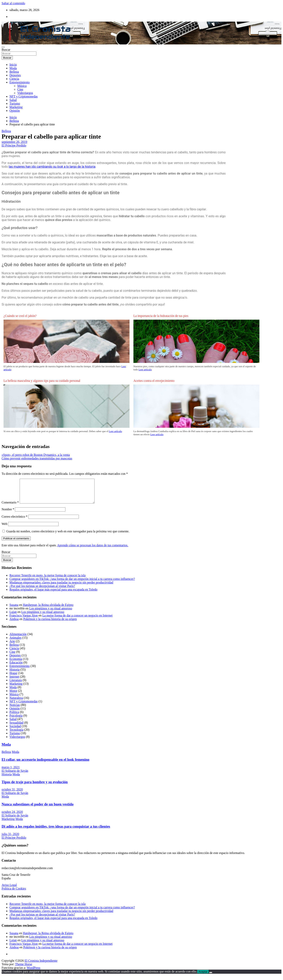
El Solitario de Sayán (15, 775)
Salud (13, 100)
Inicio (13, 65)
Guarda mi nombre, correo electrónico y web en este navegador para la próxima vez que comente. (68, 536)
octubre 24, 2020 (12, 817)
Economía (16, 664)
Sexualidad (16, 727)
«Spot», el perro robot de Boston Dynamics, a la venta (36, 455)
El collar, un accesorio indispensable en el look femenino (45, 764)
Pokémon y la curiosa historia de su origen (50, 624)
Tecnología (16, 734)
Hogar (13, 678)
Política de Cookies (14, 893)
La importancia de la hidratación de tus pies (161, 316)
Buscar (6, 50)
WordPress (34, 972)
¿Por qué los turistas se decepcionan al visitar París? (42, 591)
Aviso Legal (9, 890)
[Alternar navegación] (3, 47)
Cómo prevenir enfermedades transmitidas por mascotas (37, 458)
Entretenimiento (20, 82)
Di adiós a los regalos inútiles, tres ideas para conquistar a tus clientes (56, 831)
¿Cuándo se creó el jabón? (20, 316)
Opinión (15, 111)
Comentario (10, 507)
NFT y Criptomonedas (24, 96)
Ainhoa (14, 624)
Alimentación (18, 639)
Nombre (8, 514)
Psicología (16, 720)
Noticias (15, 710)
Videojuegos (25, 93)
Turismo (15, 104)
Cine (20, 89)
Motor (13, 695)
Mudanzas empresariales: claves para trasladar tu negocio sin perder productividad (61, 587)
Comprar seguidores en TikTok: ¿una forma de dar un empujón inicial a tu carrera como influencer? (72, 584)
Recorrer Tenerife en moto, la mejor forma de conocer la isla (47, 580)
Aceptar (203, 976)
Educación (16, 667)
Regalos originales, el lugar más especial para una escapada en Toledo (53, 594)
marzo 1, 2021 (11, 772)
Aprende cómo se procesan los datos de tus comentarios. (93, 550)
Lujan (13, 617)
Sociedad (15, 731)
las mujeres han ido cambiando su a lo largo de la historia (52, 167)
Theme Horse (24, 969)
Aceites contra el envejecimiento (154, 381)
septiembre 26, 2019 (14, 142)
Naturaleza (16, 703)
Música (22, 86)
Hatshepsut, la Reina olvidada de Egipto (48, 610)
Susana (14, 610)
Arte (12, 646)
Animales (15, 642)
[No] (211, 977)
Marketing (16, 107)
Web (4, 529)
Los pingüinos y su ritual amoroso (51, 613)
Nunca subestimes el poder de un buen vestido (38, 809)
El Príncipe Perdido (14, 145)
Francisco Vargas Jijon (24, 620)
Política (14, 717)
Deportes (15, 75)
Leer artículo (145, 369)
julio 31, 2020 (10, 839)
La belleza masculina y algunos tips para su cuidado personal (42, 381)
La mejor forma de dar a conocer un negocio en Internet (77, 620)
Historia (15, 674)
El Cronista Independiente (41, 965)
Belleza (14, 72)
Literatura (16, 685)
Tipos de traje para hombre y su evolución (35, 787)
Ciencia (14, 79)
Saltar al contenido (13, 3)
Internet (14, 681)
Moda (13, 68)
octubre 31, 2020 (12, 794)
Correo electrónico (15, 521)
